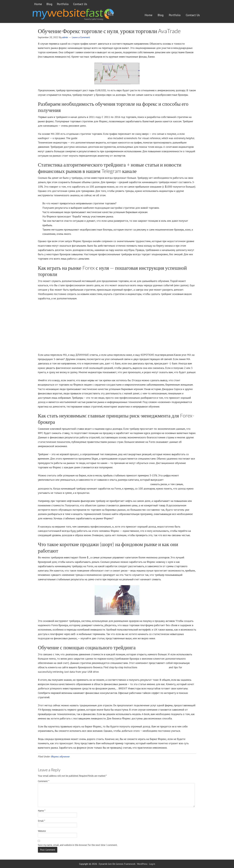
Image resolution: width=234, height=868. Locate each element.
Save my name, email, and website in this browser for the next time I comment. (78, 845)
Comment (44, 781)
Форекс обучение (60, 756)
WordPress (142, 864)
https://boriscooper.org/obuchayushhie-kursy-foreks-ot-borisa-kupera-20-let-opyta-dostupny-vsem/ (94, 484)
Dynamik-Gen (105, 864)
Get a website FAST (73, 16)
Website (42, 831)
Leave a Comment (81, 37)
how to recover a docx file (153, 667)
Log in (152, 864)
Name (42, 811)
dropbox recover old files (92, 138)
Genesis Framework (126, 864)
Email (41, 821)
